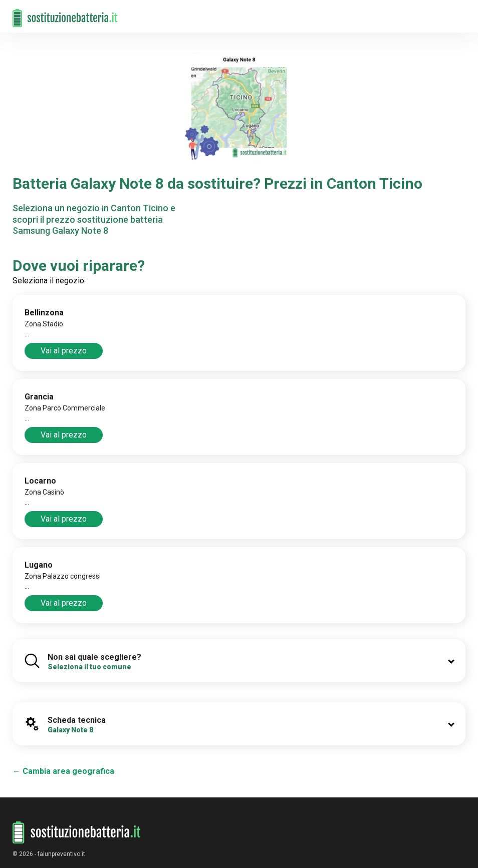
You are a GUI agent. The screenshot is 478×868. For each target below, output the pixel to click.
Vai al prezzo (64, 351)
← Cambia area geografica (63, 771)
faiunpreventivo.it (61, 854)
